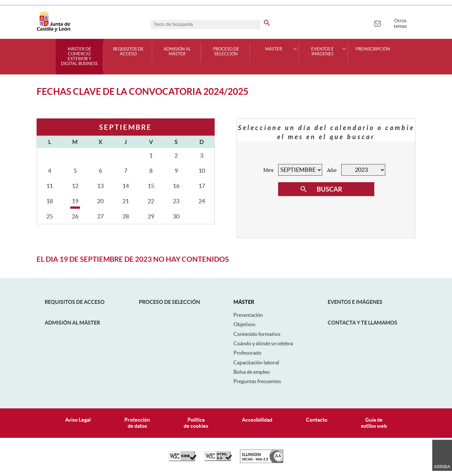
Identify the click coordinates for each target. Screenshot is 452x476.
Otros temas (400, 23)
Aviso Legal (78, 420)
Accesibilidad (257, 420)
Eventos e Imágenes (355, 302)
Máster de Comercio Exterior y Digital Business (79, 56)
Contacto (317, 420)
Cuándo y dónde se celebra (263, 343)
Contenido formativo (257, 334)
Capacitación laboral (256, 362)
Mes (268, 170)
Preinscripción (373, 49)
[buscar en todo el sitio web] (267, 22)
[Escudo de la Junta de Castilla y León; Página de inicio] (53, 30)
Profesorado (247, 353)
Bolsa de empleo (252, 372)
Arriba (442, 467)
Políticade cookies (196, 423)
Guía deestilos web (374, 423)
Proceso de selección (226, 52)
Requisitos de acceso (128, 52)
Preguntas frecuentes (257, 381)
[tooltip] (377, 23)
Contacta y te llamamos (362, 323)
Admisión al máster (177, 52)
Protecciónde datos (137, 423)
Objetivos (244, 324)
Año (332, 170)
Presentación (248, 315)
